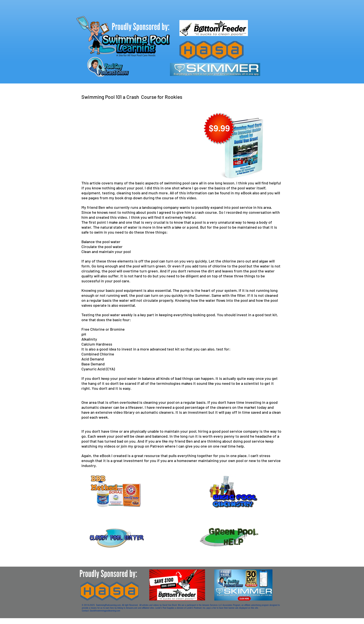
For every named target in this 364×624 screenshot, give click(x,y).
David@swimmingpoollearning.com (105, 611)
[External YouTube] (134, 141)
